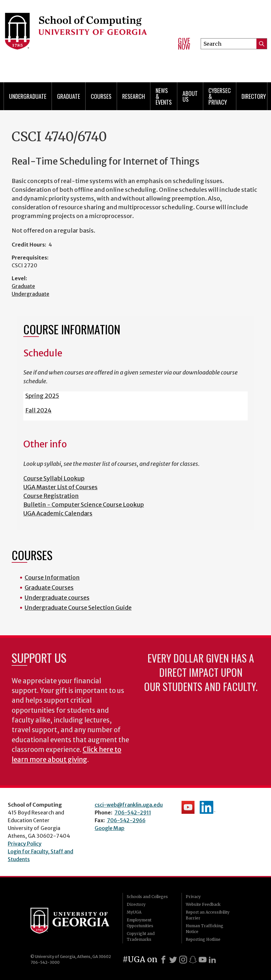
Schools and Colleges (147, 897)
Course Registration (51, 496)
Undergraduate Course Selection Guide (78, 608)
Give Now (184, 44)
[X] (173, 960)
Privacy (193, 897)
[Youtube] (203, 960)
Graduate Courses (49, 588)
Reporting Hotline (203, 939)
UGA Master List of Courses (60, 487)
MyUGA (134, 912)
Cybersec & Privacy (220, 96)
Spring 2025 (42, 396)
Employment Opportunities (140, 923)
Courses (101, 96)
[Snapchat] (193, 960)
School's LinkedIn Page (207, 807)
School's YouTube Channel (188, 807)
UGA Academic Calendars (58, 513)
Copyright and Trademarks (141, 936)
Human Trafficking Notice (205, 929)
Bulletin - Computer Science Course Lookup (84, 505)
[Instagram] (183, 960)
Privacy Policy (25, 844)
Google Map (110, 828)
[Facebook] (163, 960)
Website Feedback (203, 904)
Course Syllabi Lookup (54, 478)
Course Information (52, 577)
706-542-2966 (126, 820)
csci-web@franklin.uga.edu (129, 805)
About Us (190, 96)
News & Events (164, 96)
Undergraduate (28, 96)
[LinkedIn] (212, 960)
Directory (254, 96)
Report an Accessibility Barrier (208, 915)
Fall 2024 (38, 410)
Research (134, 96)
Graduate (69, 96)
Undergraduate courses (57, 598)
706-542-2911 (133, 813)
